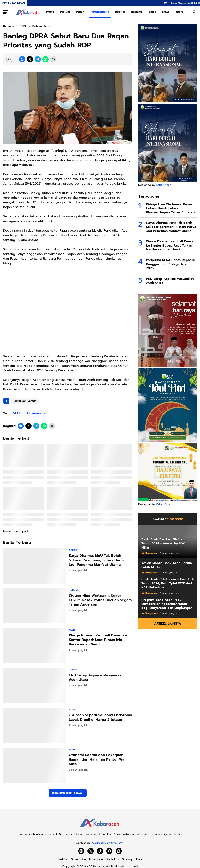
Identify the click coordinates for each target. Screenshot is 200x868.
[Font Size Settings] (9, 59)
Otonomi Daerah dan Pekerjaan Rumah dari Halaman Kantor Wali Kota (98, 760)
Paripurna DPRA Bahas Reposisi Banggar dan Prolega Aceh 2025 (170, 264)
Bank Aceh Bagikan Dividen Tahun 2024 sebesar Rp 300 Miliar (163, 544)
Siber (75, 859)
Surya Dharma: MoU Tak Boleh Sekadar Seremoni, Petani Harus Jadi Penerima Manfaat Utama (97, 560)
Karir (139, 859)
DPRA (17, 413)
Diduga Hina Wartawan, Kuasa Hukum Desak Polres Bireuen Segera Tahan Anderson (100, 600)
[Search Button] (195, 12)
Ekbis (152, 12)
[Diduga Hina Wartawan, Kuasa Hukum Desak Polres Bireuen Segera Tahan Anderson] (34, 606)
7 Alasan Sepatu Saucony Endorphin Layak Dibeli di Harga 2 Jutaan (100, 717)
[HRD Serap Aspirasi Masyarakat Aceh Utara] (34, 686)
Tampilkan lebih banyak (68, 793)
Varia (72, 710)
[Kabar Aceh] (100, 828)
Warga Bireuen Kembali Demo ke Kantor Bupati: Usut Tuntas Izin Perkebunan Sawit (98, 640)
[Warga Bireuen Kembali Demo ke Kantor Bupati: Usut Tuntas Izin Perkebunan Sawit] (34, 646)
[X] (30, 59)
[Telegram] (38, 59)
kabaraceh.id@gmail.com (108, 843)
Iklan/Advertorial (92, 859)
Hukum (65, 12)
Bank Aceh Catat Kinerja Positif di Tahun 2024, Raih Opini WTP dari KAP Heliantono (167, 583)
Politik (80, 12)
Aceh (72, 630)
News (166, 12)
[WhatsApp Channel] (119, 851)
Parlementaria (100, 12)
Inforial (120, 12)
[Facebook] (22, 59)
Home (50, 12)
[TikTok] (100, 851)
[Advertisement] (68, 312)
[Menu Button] (5, 12)
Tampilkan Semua (25, 401)
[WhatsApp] (46, 59)
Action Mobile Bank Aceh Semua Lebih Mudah (167, 565)
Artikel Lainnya (168, 624)
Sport (179, 12)
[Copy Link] (53, 59)
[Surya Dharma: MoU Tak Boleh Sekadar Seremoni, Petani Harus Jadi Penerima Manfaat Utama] (34, 566)
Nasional (137, 12)
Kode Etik (113, 859)
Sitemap (128, 859)
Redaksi (63, 859)
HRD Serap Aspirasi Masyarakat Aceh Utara (96, 678)
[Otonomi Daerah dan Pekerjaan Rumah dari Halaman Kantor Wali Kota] (34, 765)
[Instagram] (81, 851)
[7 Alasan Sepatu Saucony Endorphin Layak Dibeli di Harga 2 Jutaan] (34, 725)
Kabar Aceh (164, 185)
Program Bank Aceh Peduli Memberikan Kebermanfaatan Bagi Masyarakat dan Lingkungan (167, 604)
